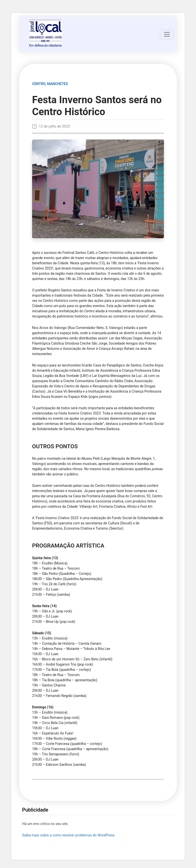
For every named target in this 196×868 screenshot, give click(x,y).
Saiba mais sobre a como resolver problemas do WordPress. (69, 835)
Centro (39, 84)
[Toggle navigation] (167, 34)
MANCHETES (57, 84)
